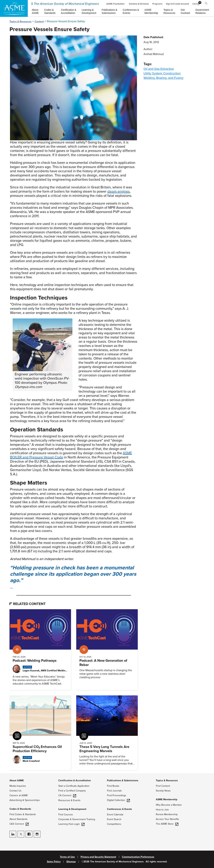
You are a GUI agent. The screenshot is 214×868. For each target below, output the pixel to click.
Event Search (114, 819)
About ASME (17, 780)
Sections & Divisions (139, 4)
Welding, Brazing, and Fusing (163, 78)
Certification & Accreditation (75, 780)
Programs (157, 4)
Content (39, 22)
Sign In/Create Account (177, 4)
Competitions (114, 824)
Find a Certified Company (72, 791)
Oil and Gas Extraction (159, 69)
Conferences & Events (119, 809)
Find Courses (66, 815)
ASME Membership (167, 799)
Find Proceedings (117, 795)
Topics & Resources (20, 22)
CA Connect (67, 795)
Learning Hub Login (71, 824)
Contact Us (15, 791)
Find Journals (114, 791)
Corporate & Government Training (77, 819)
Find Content (163, 786)
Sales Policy (54, 862)
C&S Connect (19, 824)
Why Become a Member (169, 805)
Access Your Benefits (167, 819)
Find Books (113, 786)
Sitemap (71, 862)
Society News (163, 791)
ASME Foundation (115, 4)
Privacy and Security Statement (98, 857)
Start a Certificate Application (74, 786)
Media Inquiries (18, 786)
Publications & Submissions (123, 780)
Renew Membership (167, 814)
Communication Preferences (138, 857)
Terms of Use (67, 857)
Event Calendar (115, 815)
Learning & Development (72, 809)
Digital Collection (118, 800)
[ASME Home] (14, 8)
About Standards (19, 819)
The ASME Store (167, 824)
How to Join (162, 810)
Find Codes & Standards (23, 814)
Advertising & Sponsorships (25, 800)
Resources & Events (69, 800)
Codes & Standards (20, 809)
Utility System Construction (162, 73)
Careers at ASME (19, 795)
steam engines (119, 192)
